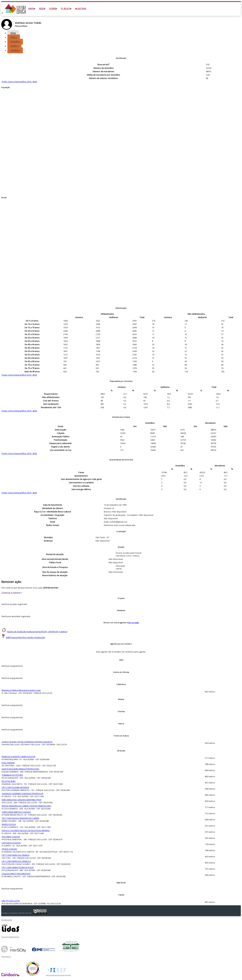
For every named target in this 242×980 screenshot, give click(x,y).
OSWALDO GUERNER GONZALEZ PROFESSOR (22, 794)
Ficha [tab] (13, 33)
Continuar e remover (11, 592)
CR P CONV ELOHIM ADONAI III (15, 787)
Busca (66, 9)
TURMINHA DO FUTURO (12, 775)
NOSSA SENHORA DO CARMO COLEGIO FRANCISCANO (26, 806)
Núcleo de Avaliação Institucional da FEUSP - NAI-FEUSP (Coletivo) (37, 632)
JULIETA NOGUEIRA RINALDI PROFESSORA (20, 769)
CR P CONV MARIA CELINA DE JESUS (18, 867)
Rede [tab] (14, 37)
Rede (42, 9)
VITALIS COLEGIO (9, 849)
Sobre (53, 9)
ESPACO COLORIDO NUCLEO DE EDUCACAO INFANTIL (26, 830)
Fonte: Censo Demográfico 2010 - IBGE (19, 82)
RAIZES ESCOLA (9, 824)
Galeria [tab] (15, 50)
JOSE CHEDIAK (8, 763)
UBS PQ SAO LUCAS (11, 901)
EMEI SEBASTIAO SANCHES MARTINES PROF (22, 800)
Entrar (81, 9)
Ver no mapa (133, 623)
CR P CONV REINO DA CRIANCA (16, 855)
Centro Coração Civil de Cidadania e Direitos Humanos (27, 742)
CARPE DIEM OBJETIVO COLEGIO (16, 812)
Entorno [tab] (15, 42)
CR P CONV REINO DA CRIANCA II (16, 861)
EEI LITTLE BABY (9, 781)
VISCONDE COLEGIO (11, 837)
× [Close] (22, 592)
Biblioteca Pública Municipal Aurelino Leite (21, 690)
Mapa (31, 9)
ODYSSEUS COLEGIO (11, 843)
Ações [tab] (14, 46)
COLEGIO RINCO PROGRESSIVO (16, 874)
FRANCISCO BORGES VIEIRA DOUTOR (19, 757)
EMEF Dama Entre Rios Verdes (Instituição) (26, 637)
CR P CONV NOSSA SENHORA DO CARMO (20, 818)
